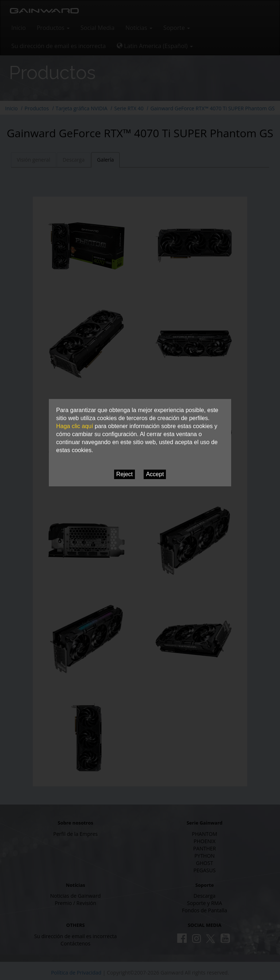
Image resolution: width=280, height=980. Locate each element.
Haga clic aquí (75, 426)
